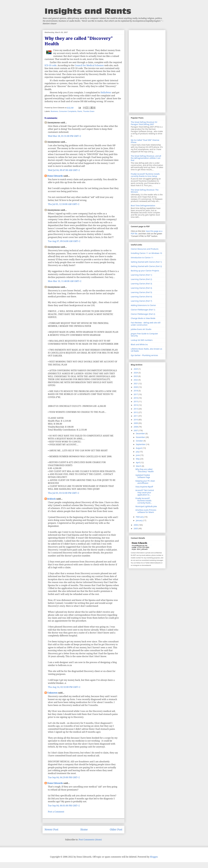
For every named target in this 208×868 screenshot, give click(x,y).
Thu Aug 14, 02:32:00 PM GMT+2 (64, 687)
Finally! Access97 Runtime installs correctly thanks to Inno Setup (145, 175)
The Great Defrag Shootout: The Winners (145, 191)
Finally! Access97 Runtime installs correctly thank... (144, 501)
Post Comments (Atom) (90, 840)
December (141, 433)
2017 (136, 394)
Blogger (154, 857)
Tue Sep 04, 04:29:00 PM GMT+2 (64, 777)
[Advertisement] (147, 71)
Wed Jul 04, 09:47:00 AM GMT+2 (64, 170)
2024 (136, 373)
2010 (136, 420)
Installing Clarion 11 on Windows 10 (146, 253)
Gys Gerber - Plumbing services (144, 355)
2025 (136, 369)
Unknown (52, 693)
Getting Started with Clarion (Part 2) (146, 266)
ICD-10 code (51, 65)
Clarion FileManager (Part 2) (143, 314)
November (141, 437)
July (138, 452)
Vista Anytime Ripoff (144, 487)
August (139, 448)
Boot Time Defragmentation (143, 206)
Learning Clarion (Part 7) (141, 301)
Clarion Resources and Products (145, 249)
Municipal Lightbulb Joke (146, 506)
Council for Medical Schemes (89, 65)
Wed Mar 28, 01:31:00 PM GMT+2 (64, 136)
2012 (136, 412)
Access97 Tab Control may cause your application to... (145, 492)
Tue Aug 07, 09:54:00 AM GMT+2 (64, 241)
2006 (136, 525)
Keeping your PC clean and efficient (145, 482)
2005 (136, 528)
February (140, 517)
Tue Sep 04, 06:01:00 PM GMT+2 (64, 806)
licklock (51, 499)
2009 (136, 423)
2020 (136, 387)
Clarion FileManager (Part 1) (143, 310)
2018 (136, 391)
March (139, 466)
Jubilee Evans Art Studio (141, 329)
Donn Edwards (55, 176)
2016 (136, 398)
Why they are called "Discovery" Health (145, 470)
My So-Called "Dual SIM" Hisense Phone (145, 141)
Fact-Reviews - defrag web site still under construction (146, 324)
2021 (136, 383)
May (138, 459)
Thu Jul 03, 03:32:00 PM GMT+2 (63, 493)
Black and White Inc (139, 344)
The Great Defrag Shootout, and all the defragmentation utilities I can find (146, 158)
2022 (136, 380)
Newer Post (51, 829)
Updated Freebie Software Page (143, 476)
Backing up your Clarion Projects (145, 271)
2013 (136, 409)
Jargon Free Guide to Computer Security (144, 335)
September (141, 444)
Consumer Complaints (68, 111)
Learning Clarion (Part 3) (141, 284)
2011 (136, 416)
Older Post (116, 829)
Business (54, 111)
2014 (136, 405)
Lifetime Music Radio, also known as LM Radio (146, 350)
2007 (136, 430)
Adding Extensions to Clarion (143, 305)
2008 (136, 427)
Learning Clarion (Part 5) (141, 292)
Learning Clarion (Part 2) (141, 279)
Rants (80, 111)
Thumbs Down (89, 111)
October (140, 441)
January (139, 520)
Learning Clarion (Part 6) (141, 297)
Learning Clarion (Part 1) (141, 275)
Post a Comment (56, 812)
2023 (136, 376)
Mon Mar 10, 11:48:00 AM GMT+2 (65, 281)
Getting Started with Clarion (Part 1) (146, 262)
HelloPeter (106, 92)
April (138, 462)
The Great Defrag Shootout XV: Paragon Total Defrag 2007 (144, 123)
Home (84, 829)
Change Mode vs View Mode (143, 318)
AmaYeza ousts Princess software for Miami (146, 511)
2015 (136, 401)
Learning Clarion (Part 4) (141, 288)
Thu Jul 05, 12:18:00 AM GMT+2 (64, 204)
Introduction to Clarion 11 (142, 258)
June (138, 455)
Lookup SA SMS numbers (142, 340)
